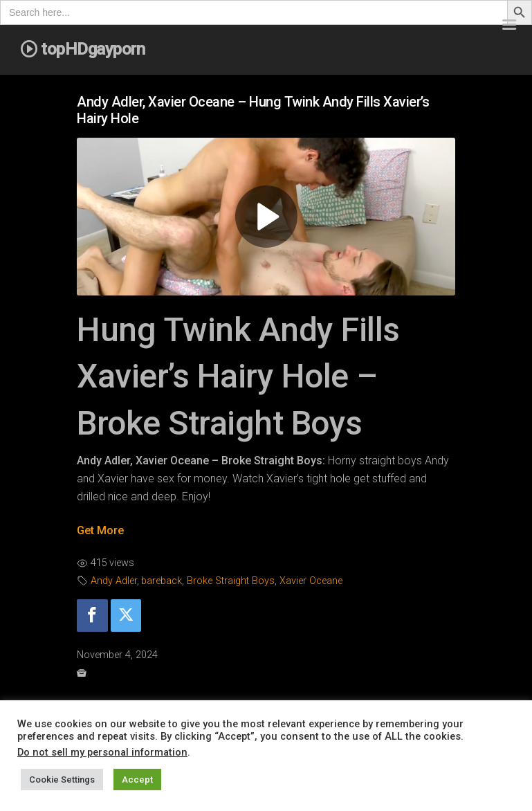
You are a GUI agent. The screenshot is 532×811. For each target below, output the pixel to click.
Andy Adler (114, 581)
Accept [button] (137, 780)
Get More (100, 530)
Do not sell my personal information (102, 752)
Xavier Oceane (311, 581)
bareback (162, 581)
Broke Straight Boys (231, 581)
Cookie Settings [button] (62, 780)
